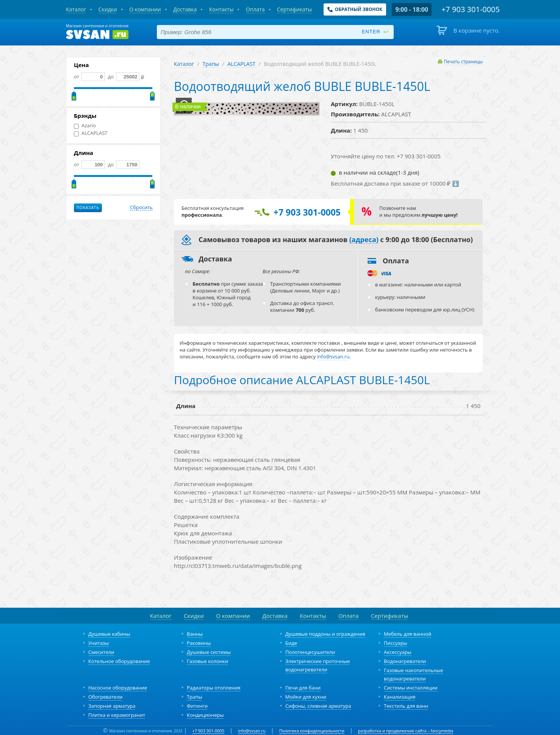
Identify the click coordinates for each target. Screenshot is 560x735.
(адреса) (364, 240)
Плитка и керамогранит (117, 715)
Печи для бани (303, 688)
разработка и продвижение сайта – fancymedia (406, 731)
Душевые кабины (109, 634)
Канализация (400, 697)
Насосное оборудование (118, 688)
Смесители (101, 652)
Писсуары (396, 643)
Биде (291, 643)
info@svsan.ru (252, 731)
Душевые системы (209, 652)
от (89, 77)
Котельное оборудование (119, 661)
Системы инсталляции (411, 688)
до (123, 77)
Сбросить (141, 208)
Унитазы (99, 643)
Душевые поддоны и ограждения (325, 634)
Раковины (199, 643)
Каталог (184, 64)
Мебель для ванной (407, 634)
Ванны (195, 634)
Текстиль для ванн (406, 706)
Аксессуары (398, 652)
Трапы (211, 64)
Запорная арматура (112, 706)
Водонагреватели (405, 661)
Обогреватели (105, 697)
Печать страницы (463, 62)
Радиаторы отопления (214, 688)
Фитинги (197, 706)
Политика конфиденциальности (312, 731)
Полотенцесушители (310, 652)
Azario (85, 126)
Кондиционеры (205, 715)
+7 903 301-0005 (208, 731)
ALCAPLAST (91, 133)
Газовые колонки (207, 661)
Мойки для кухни (306, 697)
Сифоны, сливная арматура (318, 706)
